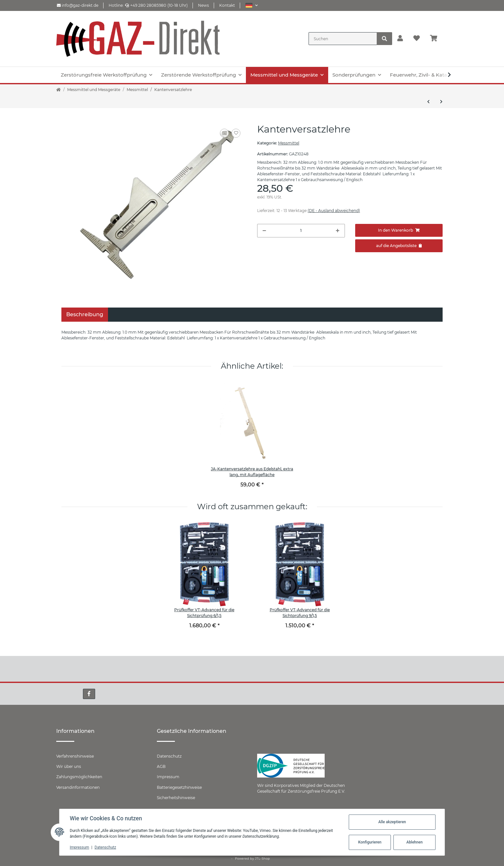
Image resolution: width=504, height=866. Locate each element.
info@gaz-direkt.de (78, 5)
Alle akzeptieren (392, 822)
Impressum (168, 777)
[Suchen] (343, 39)
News (203, 5)
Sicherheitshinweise (176, 798)
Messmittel (289, 143)
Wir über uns (69, 766)
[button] (252, 5)
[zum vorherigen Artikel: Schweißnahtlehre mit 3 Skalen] (428, 102)
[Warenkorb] (436, 39)
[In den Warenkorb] (399, 230)
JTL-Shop (262, 858)
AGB (161, 766)
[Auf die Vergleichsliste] (224, 133)
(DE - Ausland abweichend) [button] (334, 211)
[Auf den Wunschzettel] (236, 133)
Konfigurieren (370, 842)
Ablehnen (414, 842)
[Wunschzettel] (417, 39)
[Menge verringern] (264, 231)
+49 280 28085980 (146, 5)
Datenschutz (169, 756)
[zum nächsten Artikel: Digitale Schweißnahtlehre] (441, 102)
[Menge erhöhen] (338, 231)
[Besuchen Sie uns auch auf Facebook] (89, 694)
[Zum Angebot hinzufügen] (399, 246)
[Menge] (301, 231)
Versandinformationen (78, 787)
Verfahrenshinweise (75, 756)
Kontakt (227, 5)
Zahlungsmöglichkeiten (79, 777)
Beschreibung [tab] (85, 314)
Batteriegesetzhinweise (179, 787)
